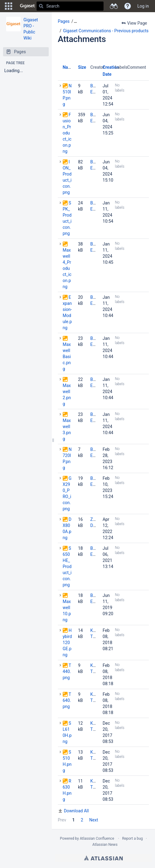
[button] (9, 6)
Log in (143, 6)
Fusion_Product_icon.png (67, 133)
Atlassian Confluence (97, 838)
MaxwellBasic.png (67, 357)
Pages (64, 21)
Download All (76, 811)
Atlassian (103, 858)
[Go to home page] (27, 6)
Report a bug (132, 838)
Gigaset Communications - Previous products (106, 31)
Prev (62, 820)
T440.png (67, 671)
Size (82, 67)
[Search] (41, 6)
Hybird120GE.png (67, 643)
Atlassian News (105, 845)
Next (94, 820)
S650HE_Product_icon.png (67, 566)
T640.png (67, 700)
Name (68, 67)
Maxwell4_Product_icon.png (67, 268)
